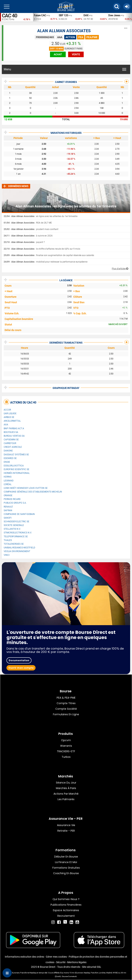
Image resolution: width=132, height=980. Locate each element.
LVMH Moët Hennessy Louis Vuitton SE (26, 488)
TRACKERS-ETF (66, 751)
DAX (86, 15)
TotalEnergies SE (14, 544)
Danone (8, 451)
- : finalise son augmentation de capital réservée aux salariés (49, 255)
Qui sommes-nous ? (66, 899)
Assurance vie (66, 825)
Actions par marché (66, 794)
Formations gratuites (66, 868)
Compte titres (66, 703)
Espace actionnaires (66, 910)
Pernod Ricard (12, 499)
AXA (6, 425)
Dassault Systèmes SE (16, 455)
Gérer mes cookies (56, 957)
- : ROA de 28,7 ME (28, 223)
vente (76, 54)
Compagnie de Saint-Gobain (19, 514)
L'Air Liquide (10, 413)
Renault (8, 507)
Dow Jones (114, 15)
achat (58, 54)
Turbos (66, 757)
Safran (8, 510)
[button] (117, 6)
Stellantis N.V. (12, 529)
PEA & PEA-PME (66, 698)
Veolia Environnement (17, 551)
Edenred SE (10, 458)
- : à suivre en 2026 (28, 236)
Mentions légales (77, 962)
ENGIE (7, 462)
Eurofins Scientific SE (16, 469)
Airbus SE (9, 417)
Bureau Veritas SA (14, 436)
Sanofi (8, 518)
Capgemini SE (11, 440)
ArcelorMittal (12, 421)
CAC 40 (9, 16)
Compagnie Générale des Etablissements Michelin (33, 492)
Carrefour (10, 443)
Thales (8, 540)
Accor (7, 410)
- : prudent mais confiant (31, 229)
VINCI (7, 555)
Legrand (9, 481)
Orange (8, 495)
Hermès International (17, 473)
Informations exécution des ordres (24, 957)
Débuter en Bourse (66, 857)
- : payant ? (24, 242)
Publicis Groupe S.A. (15, 503)
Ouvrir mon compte (21, 668)
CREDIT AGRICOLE (13, 447)
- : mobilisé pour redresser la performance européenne (46, 262)
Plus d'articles (119, 269)
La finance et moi (66, 862)
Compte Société (66, 709)
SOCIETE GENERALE (14, 525)
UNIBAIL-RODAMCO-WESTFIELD (19, 548)
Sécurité (61, 962)
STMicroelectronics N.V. (18, 533)
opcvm (66, 740)
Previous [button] (35, 17)
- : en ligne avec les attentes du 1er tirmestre (41, 216)
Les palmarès (66, 799)
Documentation (19, 660)
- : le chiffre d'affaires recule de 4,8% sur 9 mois (42, 249)
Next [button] (130, 17)
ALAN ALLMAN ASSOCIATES (64, 31)
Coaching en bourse (66, 873)
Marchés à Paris (66, 788)
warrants (66, 746)
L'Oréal (8, 484)
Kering (8, 477)
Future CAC (40, 15)
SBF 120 (63, 15)
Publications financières (66, 905)
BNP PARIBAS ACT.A (14, 428)
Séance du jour (66, 783)
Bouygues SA (11, 432)
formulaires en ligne (66, 714)
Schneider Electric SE (16, 522)
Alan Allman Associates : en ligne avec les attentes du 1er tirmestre (66, 206)
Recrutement (66, 916)
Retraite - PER (66, 831)
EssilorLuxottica (14, 466)
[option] (45, 17)
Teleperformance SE (16, 537)
